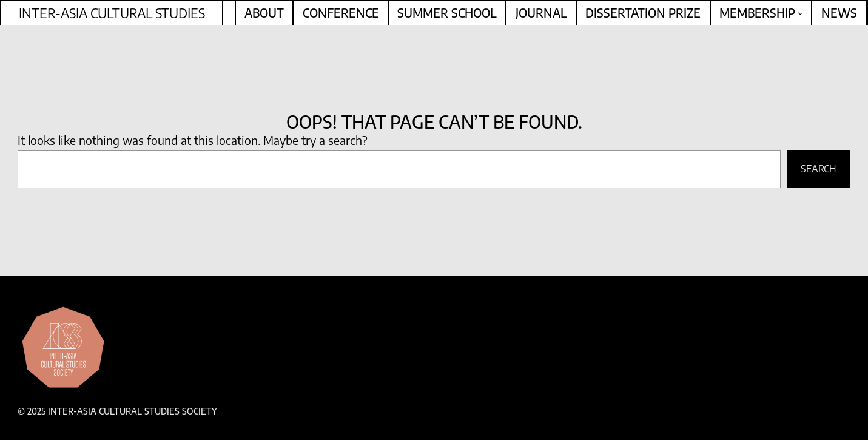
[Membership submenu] (800, 13)
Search (819, 169)
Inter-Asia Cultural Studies (112, 13)
